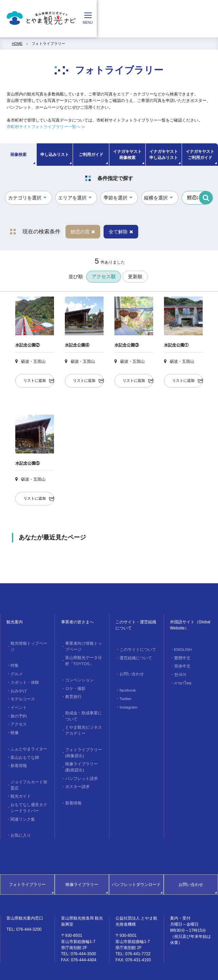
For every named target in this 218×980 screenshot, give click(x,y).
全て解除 (121, 232)
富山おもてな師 (23, 744)
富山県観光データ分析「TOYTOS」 (84, 659)
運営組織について (134, 657)
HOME (17, 43)
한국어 (179, 672)
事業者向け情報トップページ (84, 646)
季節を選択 (115, 198)
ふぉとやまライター (27, 736)
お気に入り (20, 817)
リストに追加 (35, 380)
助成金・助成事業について (84, 711)
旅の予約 (18, 705)
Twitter (124, 696)
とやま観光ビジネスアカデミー (84, 724)
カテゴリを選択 (25, 198)
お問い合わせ (130, 673)
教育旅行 (72, 693)
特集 (14, 659)
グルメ (16, 666)
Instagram (127, 703)
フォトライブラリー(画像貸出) (82, 745)
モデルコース (21, 690)
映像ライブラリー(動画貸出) (82, 758)
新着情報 (18, 752)
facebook (126, 688)
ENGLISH (182, 649)
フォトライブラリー (48, 43)
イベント (18, 697)
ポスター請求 (76, 776)
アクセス (18, 713)
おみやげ (18, 682)
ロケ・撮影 (74, 685)
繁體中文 (181, 657)
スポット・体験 (23, 674)
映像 (14, 720)
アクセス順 (104, 277)
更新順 (135, 277)
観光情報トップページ (29, 643)
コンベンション (78, 677)
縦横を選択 (156, 198)
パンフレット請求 (80, 768)
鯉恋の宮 (83, 232)
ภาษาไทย (181, 680)
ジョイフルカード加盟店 (29, 770)
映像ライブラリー (82, 866)
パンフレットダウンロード (136, 866)
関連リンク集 (21, 801)
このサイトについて (136, 649)
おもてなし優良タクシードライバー (29, 791)
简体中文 (181, 665)
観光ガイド (20, 780)
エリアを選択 (72, 198)
